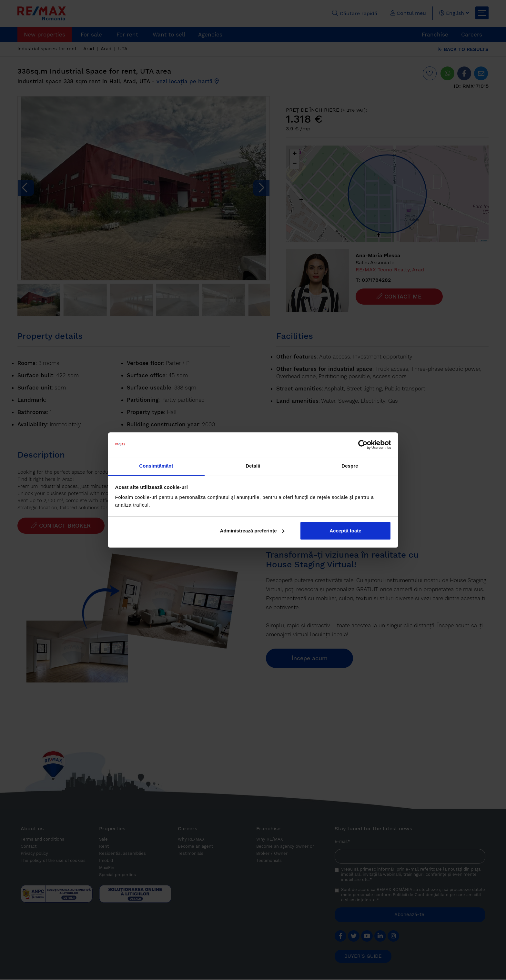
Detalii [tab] (253, 466)
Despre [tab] (350, 466)
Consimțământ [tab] (156, 466)
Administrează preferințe (252, 531)
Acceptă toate (345, 531)
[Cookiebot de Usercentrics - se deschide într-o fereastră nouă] (363, 445)
